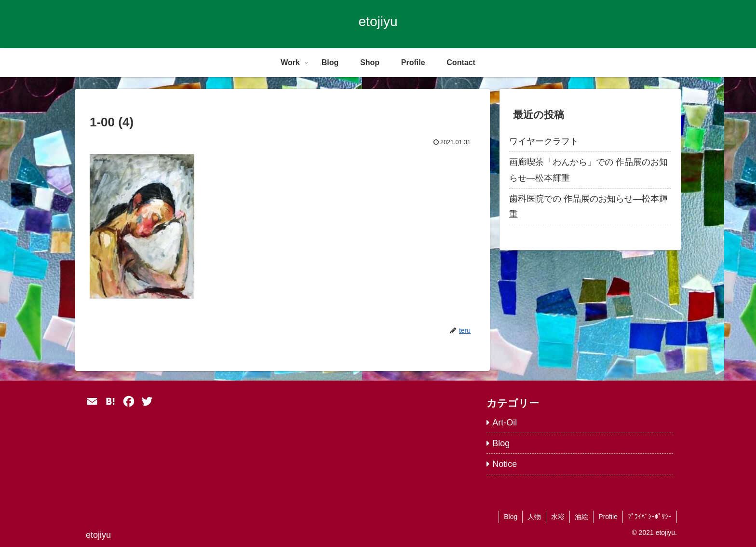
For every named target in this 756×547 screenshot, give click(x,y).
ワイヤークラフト (544, 141)
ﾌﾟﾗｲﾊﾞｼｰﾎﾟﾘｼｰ (650, 517)
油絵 (581, 517)
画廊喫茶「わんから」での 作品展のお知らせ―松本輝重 (588, 170)
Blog (511, 517)
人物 (534, 517)
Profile (608, 517)
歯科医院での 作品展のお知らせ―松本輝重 (588, 206)
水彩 (558, 517)
